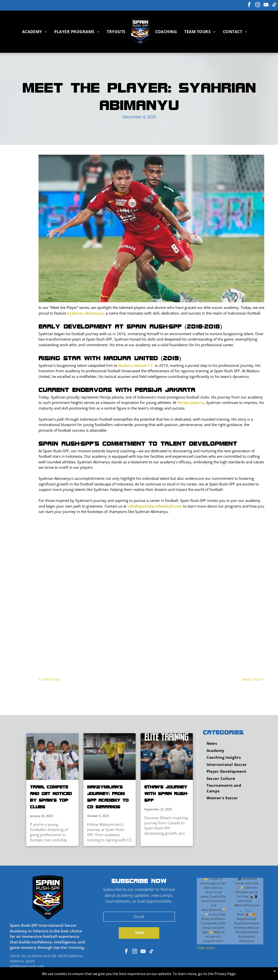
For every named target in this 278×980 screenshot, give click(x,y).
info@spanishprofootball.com (155, 506)
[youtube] (266, 5)
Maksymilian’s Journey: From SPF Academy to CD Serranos (108, 797)
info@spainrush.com (27, 966)
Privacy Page (225, 974)
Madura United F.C (136, 365)
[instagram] (258, 5)
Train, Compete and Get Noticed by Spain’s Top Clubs (51, 797)
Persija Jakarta (191, 402)
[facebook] (249, 5)
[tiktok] (274, 5)
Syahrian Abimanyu (86, 313)
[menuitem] (35, 32)
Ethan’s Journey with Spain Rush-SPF (166, 793)
